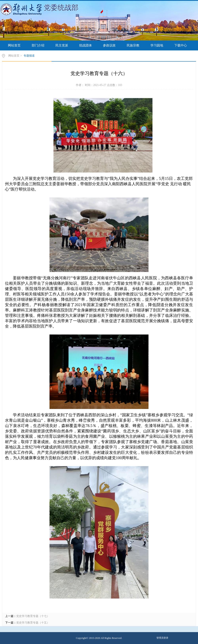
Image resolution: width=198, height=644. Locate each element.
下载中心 (181, 45)
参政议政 (109, 45)
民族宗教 (133, 45)
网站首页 (14, 45)
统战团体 (86, 45)
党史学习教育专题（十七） (33, 616)
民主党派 (62, 45)
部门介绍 (38, 45)
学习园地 (157, 45)
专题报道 (29, 56)
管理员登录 (162, 638)
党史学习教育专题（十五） (33, 623)
